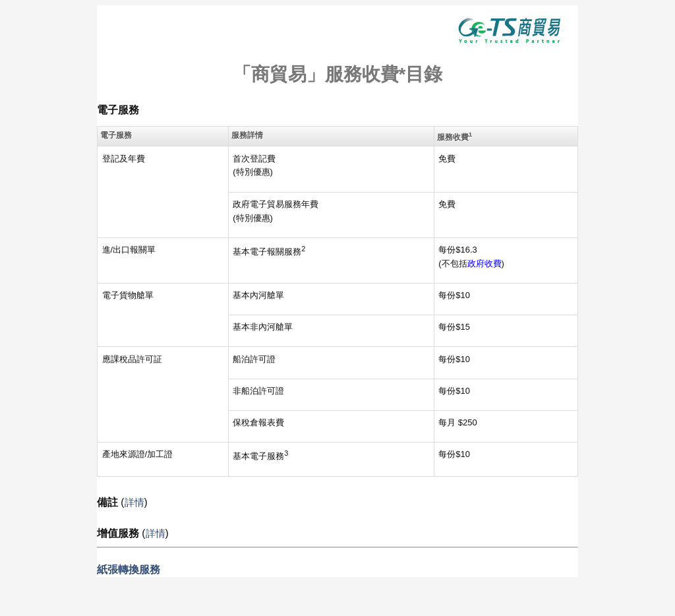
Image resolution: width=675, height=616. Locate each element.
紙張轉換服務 (129, 570)
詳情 (134, 502)
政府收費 (484, 263)
